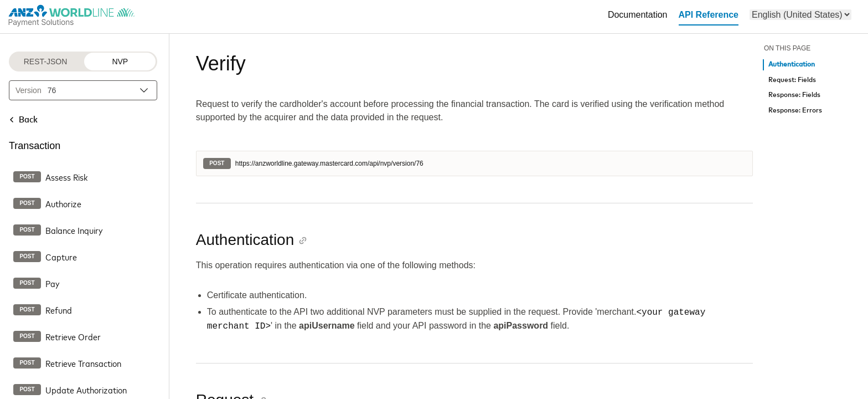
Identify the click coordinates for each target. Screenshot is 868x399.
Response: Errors (795, 111)
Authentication (792, 65)
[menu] (800, 15)
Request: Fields (792, 80)
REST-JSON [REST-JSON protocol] (46, 62)
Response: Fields (794, 95)
